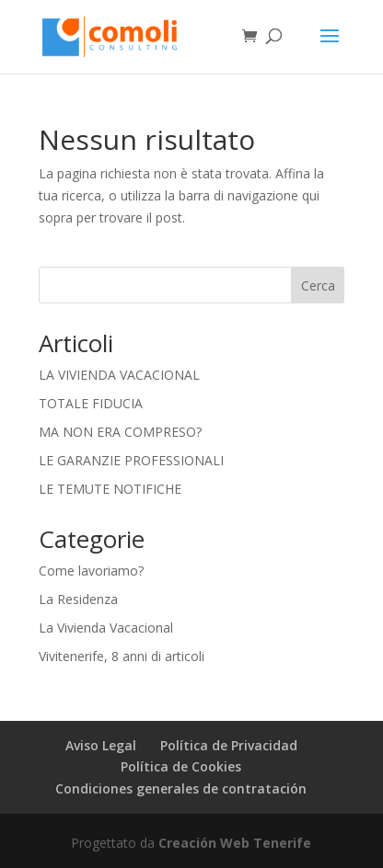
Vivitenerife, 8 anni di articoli (122, 656)
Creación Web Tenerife (235, 843)
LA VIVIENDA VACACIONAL (119, 375)
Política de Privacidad (229, 745)
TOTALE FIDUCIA (91, 403)
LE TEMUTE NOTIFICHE (110, 489)
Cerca (318, 286)
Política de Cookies (181, 766)
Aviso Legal (101, 745)
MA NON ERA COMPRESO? (120, 432)
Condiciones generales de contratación (181, 788)
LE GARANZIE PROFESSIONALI (131, 460)
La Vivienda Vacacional (106, 628)
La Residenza (78, 599)
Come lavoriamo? (91, 571)
